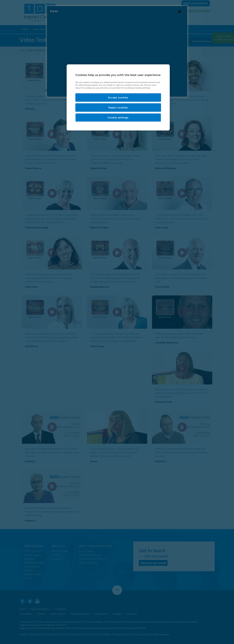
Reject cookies (118, 108)
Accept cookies (118, 98)
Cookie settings (118, 118)
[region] (118, 97)
